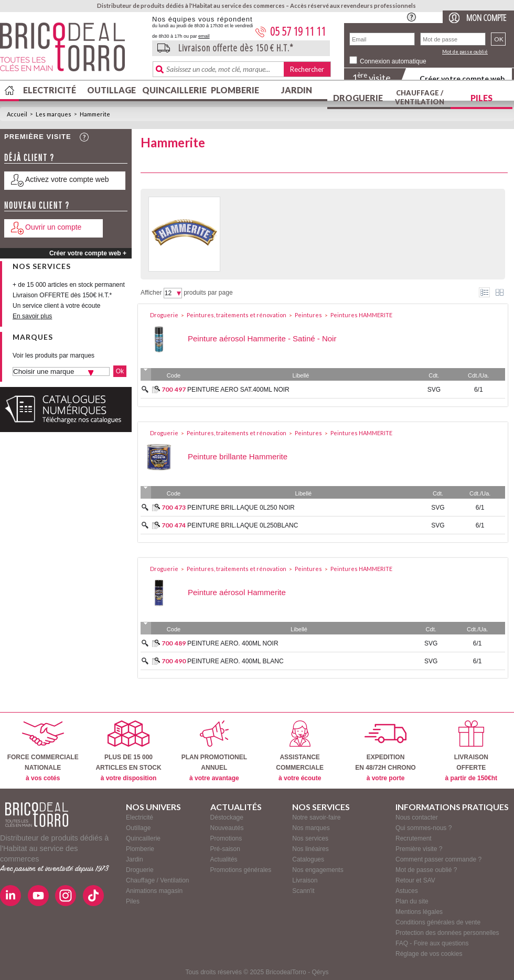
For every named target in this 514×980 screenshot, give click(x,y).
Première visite (38, 137)
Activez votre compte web (67, 179)
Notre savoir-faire (316, 817)
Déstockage (227, 817)
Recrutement (414, 838)
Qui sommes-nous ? (424, 828)
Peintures (308, 315)
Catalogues (308, 859)
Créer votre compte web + (88, 253)
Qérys (320, 972)
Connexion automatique (393, 61)
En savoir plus (32, 316)
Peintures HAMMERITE (361, 315)
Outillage (111, 90)
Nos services (310, 838)
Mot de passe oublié (465, 52)
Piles (481, 98)
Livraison (305, 880)
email (204, 36)
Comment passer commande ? (438, 859)
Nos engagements (318, 870)
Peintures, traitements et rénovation (237, 315)
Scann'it (303, 891)
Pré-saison (225, 849)
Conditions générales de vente (438, 922)
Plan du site (412, 901)
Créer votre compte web (462, 78)
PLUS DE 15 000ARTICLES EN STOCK (128, 751)
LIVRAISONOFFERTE (471, 751)
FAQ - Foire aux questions (432, 943)
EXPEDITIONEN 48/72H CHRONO (385, 751)
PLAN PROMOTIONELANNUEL (214, 751)
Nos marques (311, 828)
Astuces (407, 891)
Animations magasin (154, 891)
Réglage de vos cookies (429, 954)
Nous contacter (417, 817)
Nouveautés (227, 828)
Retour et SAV (415, 880)
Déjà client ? (29, 158)
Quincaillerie (173, 90)
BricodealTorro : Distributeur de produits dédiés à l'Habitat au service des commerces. (72, 50)
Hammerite (95, 114)
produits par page (208, 293)
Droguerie (358, 98)
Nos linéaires (310, 849)
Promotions (226, 838)
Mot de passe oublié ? (426, 870)
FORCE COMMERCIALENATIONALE (43, 751)
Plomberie (235, 90)
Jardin (297, 90)
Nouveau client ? (37, 205)
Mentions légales (419, 912)
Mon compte (486, 18)
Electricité (50, 90)
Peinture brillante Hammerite (238, 456)
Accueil (17, 114)
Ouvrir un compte (53, 227)
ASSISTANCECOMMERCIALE (300, 751)
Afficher (151, 293)
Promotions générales (241, 870)
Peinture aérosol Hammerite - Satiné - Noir (262, 338)
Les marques (53, 114)
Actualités (224, 859)
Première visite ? (419, 849)
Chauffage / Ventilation (420, 97)
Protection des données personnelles (447, 933)
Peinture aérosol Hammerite (237, 592)
